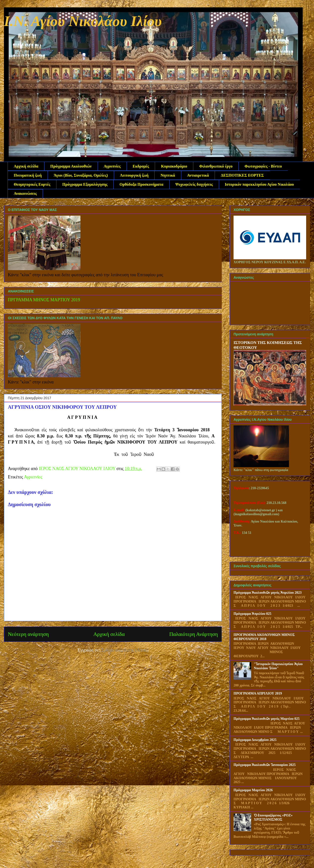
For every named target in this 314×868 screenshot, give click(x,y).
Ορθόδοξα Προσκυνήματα (141, 184)
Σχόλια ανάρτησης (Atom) (125, 650)
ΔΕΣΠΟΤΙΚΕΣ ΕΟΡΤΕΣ (242, 175)
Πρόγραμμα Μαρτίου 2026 (253, 790)
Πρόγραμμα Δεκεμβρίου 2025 (255, 740)
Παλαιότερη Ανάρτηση (194, 634)
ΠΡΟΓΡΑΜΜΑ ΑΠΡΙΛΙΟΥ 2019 (258, 693)
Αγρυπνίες (112, 166)
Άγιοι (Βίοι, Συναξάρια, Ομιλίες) (81, 175)
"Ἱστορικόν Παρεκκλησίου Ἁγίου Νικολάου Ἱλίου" (278, 666)
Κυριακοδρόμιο (174, 166)
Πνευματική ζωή (28, 175)
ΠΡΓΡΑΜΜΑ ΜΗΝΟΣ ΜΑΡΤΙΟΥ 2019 (44, 300)
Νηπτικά (168, 175)
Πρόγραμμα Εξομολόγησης (85, 184)
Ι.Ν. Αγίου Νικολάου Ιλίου (83, 21)
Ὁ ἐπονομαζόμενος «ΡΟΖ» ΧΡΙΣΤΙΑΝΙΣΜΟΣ (273, 817)
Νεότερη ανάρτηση (28, 634)
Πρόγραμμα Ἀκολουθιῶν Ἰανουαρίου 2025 (265, 765)
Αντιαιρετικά (198, 175)
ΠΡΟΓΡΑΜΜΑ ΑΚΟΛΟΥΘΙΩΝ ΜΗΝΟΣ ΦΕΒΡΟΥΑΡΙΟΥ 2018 (264, 637)
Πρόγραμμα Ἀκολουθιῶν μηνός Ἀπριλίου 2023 (268, 593)
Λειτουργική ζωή (134, 175)
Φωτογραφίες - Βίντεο (263, 166)
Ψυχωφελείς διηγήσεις (194, 184)
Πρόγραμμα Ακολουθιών (71, 166)
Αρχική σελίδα (26, 166)
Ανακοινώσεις (25, 193)
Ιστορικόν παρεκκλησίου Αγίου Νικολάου (260, 184)
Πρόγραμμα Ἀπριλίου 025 (252, 614)
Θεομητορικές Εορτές (32, 184)
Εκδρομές (141, 166)
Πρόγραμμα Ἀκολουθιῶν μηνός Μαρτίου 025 (267, 719)
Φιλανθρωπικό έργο (216, 166)
